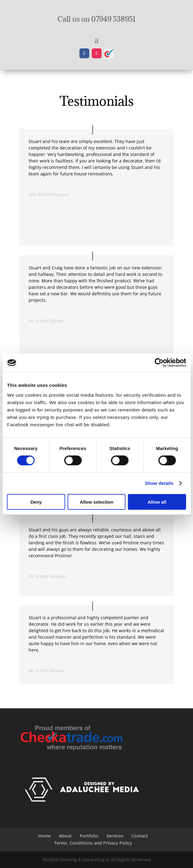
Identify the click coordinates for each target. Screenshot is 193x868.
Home (44, 836)
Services (115, 836)
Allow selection (96, 502)
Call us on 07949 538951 (97, 19)
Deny (36, 502)
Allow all (157, 502)
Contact (140, 836)
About (65, 836)
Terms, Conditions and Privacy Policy (93, 843)
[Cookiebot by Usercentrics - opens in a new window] (159, 363)
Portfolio (89, 836)
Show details (159, 483)
